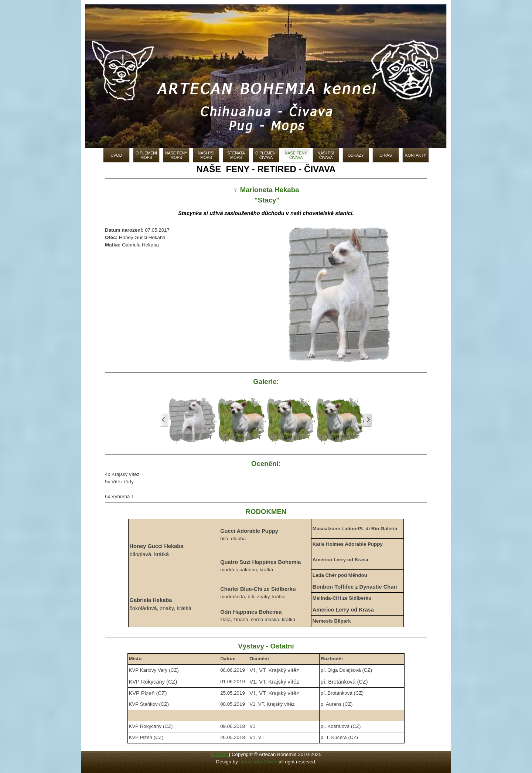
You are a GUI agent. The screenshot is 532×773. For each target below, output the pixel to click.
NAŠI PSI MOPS (206, 155)
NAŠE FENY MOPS (176, 155)
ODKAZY (356, 155)
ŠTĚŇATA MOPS (236, 155)
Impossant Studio (258, 762)
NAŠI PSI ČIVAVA (326, 155)
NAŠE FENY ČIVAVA (296, 155)
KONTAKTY (416, 155)
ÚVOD (117, 155)
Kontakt (219, 754)
